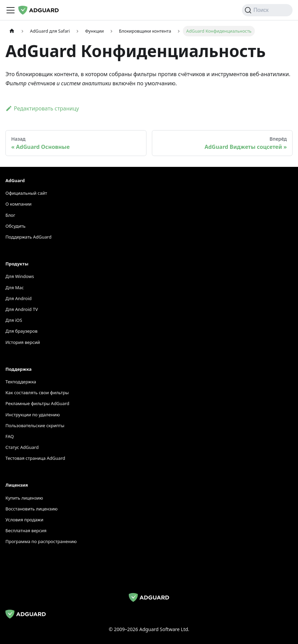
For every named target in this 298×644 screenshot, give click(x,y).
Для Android (19, 298)
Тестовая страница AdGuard (35, 458)
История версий (23, 342)
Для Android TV (22, 309)
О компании (19, 204)
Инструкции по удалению (33, 415)
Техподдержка (21, 382)
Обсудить (15, 226)
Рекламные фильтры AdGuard (37, 403)
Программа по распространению (41, 541)
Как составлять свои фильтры (37, 393)
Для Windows (20, 276)
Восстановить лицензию (31, 509)
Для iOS (14, 320)
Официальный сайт (26, 193)
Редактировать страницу (42, 108)
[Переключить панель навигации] (11, 10)
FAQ (10, 436)
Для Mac (15, 288)
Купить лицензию (24, 498)
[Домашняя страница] (12, 31)
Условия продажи (24, 520)
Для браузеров (21, 331)
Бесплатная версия (26, 530)
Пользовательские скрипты (35, 425)
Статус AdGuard (22, 447)
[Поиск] (267, 10)
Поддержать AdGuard (28, 237)
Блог (10, 215)
